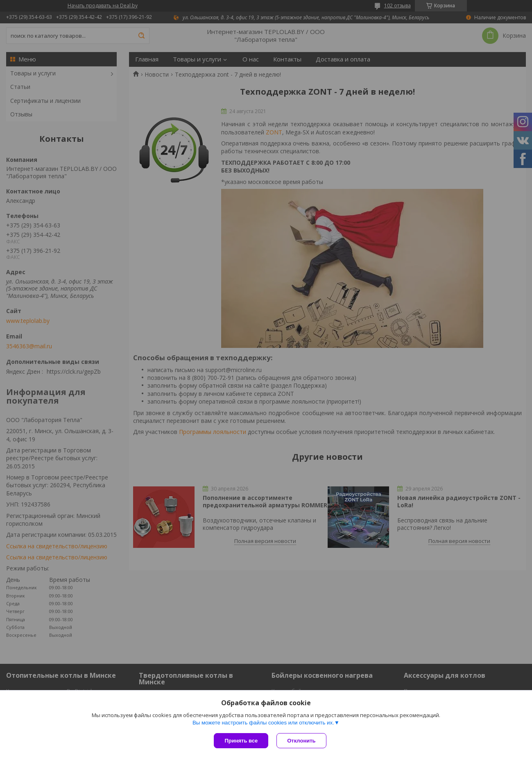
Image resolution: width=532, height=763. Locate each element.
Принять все (241, 741)
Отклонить (301, 741)
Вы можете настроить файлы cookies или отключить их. (263, 723)
